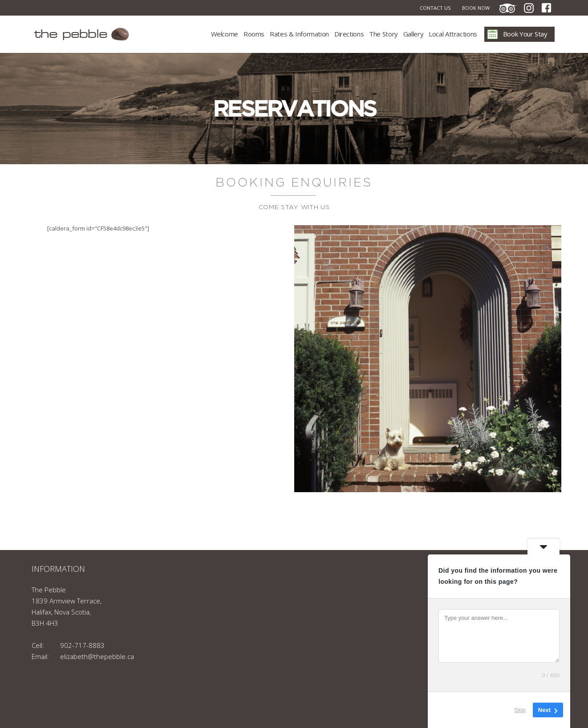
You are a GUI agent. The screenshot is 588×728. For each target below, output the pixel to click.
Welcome (225, 34)
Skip (520, 710)
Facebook (546, 8)
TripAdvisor (508, 8)
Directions (349, 34)
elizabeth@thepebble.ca (97, 656)
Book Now (476, 8)
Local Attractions (453, 34)
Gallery (413, 34)
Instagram (529, 8)
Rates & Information (299, 34)
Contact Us (435, 8)
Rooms (254, 34)
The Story (383, 34)
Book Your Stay (525, 34)
